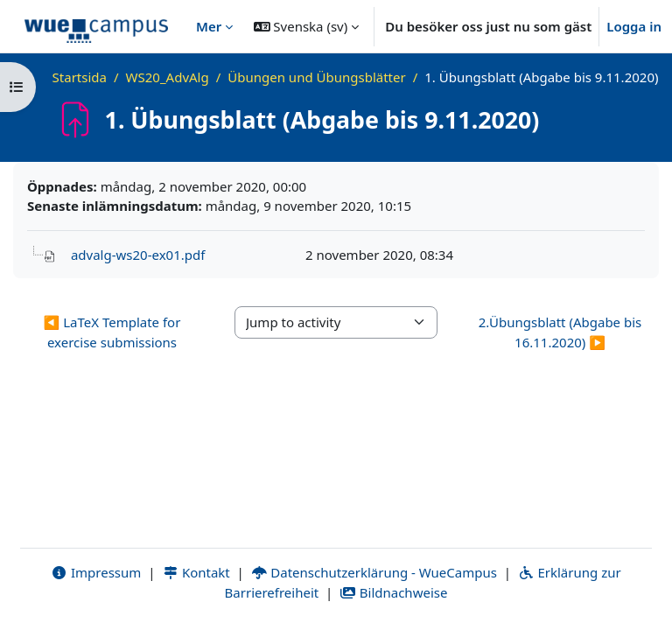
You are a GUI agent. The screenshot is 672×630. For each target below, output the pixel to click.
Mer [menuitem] (209, 26)
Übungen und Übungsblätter (316, 77)
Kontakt (196, 572)
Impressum (96, 572)
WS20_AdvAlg (168, 77)
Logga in (634, 26)
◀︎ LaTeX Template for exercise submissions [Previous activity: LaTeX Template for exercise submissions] (112, 332)
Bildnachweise (393, 592)
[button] (307, 26)
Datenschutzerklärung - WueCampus (374, 572)
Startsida (80, 77)
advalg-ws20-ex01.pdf (138, 255)
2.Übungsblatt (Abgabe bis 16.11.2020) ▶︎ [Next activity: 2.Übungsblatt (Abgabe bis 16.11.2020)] (560, 332)
